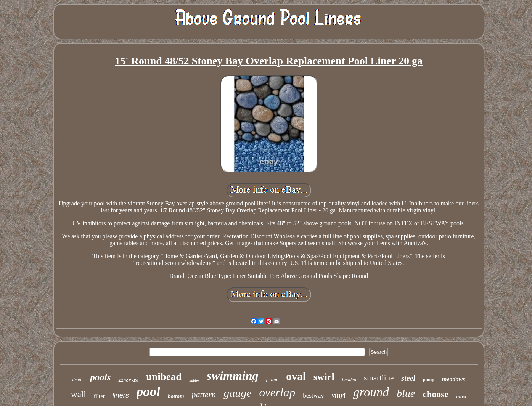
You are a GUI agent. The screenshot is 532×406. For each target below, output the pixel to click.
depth (78, 380)
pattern (204, 394)
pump (429, 380)
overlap (277, 392)
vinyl (339, 395)
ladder (194, 381)
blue (406, 393)
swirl (324, 377)
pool (148, 392)
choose (436, 394)
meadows (453, 379)
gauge (237, 393)
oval (296, 376)
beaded (349, 380)
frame (272, 380)
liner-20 (128, 380)
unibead (164, 377)
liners (121, 395)
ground (371, 392)
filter (99, 396)
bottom (176, 396)
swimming (232, 376)
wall (79, 394)
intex (461, 396)
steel (408, 378)
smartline (379, 378)
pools (100, 377)
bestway (313, 396)
